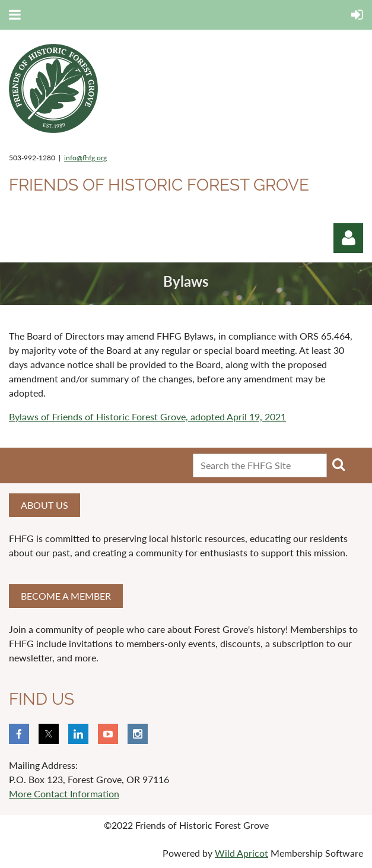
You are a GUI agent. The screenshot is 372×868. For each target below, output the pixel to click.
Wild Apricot (241, 853)
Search (338, 464)
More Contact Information (64, 793)
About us (44, 505)
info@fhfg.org (85, 158)
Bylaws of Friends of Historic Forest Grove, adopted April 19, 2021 (147, 416)
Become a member (66, 596)
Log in (348, 238)
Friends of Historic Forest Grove (159, 185)
